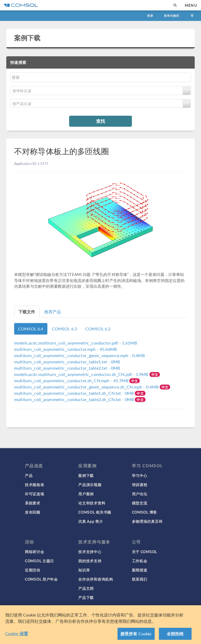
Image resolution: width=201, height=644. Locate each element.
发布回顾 (33, 512)
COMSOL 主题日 (39, 561)
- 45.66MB (65, 349)
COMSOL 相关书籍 (95, 512)
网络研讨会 (35, 552)
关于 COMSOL (144, 552)
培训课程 (140, 485)
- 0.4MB (79, 355)
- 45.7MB (72, 381)
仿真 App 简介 (91, 521)
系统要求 (33, 503)
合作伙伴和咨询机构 (96, 579)
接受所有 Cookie (136, 636)
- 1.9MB (82, 374)
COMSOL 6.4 (31, 329)
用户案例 (86, 494)
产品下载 (86, 597)
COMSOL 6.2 (98, 329)
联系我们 (140, 579)
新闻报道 (140, 570)
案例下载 (27, 38)
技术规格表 (35, 485)
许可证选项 (35, 494)
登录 (150, 16)
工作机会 (140, 561)
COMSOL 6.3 (65, 329)
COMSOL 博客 (144, 512)
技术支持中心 (90, 552)
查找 (100, 121)
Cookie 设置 (17, 635)
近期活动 (33, 570)
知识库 (84, 570)
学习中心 (140, 475)
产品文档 (86, 588)
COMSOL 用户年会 (41, 579)
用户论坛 (140, 494)
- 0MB (67, 362)
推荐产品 (53, 312)
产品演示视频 (90, 485)
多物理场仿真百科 (147, 521)
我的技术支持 (90, 561)
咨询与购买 (172, 16)
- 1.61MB (76, 343)
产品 (29, 475)
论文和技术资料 (92, 503)
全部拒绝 (175, 636)
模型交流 (140, 503)
